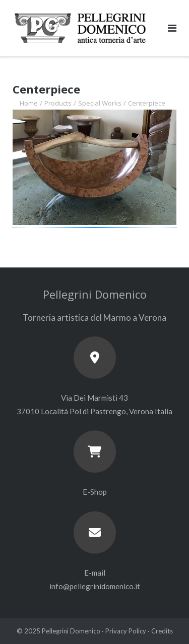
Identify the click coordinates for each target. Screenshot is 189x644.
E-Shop (95, 492)
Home (29, 103)
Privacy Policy (126, 631)
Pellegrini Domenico (71, 631)
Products (58, 103)
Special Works (100, 103)
